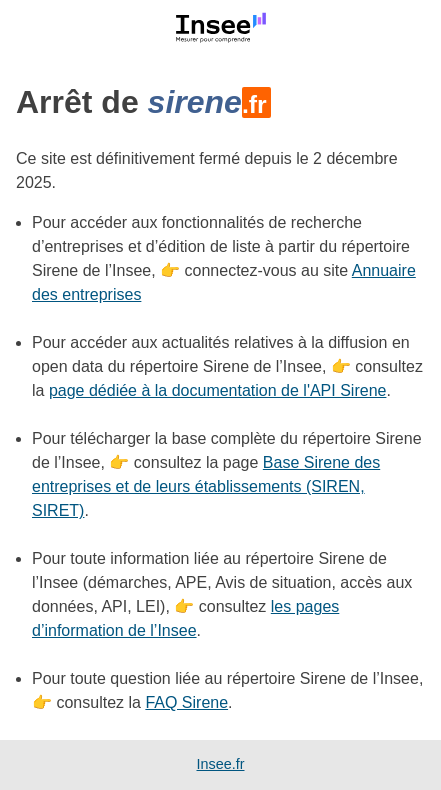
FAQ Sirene (186, 702)
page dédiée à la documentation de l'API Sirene (218, 390)
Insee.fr (221, 764)
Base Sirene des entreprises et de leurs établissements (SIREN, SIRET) (206, 486)
